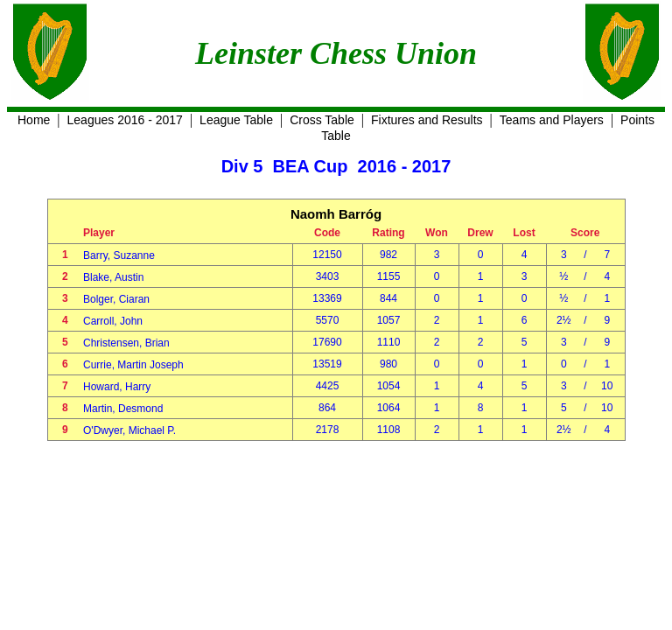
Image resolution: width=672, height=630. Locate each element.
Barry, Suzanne (119, 255)
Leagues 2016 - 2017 (125, 120)
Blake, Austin (113, 277)
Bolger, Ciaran (116, 299)
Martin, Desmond (123, 409)
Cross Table (322, 120)
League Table (236, 120)
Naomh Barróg (336, 214)
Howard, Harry (117, 387)
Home (34, 120)
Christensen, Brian (126, 343)
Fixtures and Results (427, 120)
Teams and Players (552, 120)
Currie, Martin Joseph (133, 365)
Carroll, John (113, 321)
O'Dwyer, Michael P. (129, 430)
